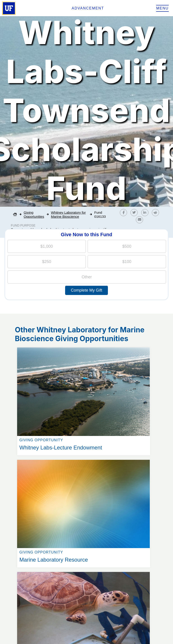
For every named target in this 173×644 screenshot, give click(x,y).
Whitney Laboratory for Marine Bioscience (68, 214)
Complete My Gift (86, 290)
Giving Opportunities (34, 214)
